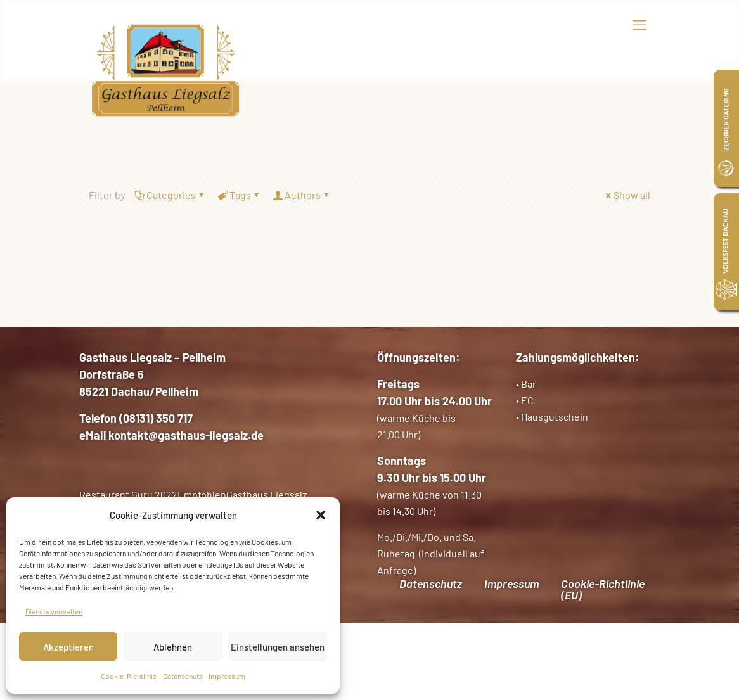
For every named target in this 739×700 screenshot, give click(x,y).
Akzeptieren (68, 647)
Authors (302, 195)
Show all (627, 195)
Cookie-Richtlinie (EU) (603, 589)
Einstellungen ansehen (278, 647)
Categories (170, 195)
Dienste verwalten (54, 611)
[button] (321, 515)
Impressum (227, 676)
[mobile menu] (639, 24)
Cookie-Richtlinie (129, 676)
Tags (239, 195)
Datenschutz (183, 676)
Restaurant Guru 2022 (128, 494)
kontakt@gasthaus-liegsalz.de (186, 435)
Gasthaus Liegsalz (267, 494)
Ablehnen (173, 647)
